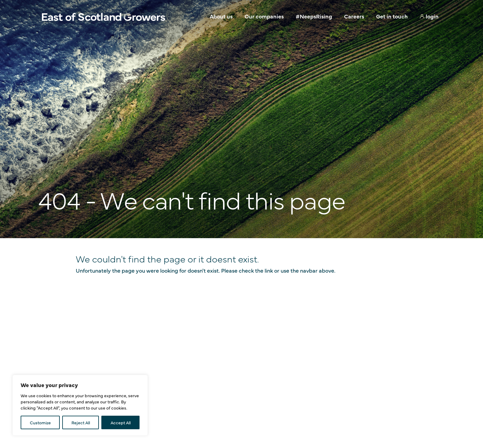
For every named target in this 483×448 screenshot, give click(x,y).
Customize (40, 422)
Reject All (81, 422)
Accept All (121, 422)
